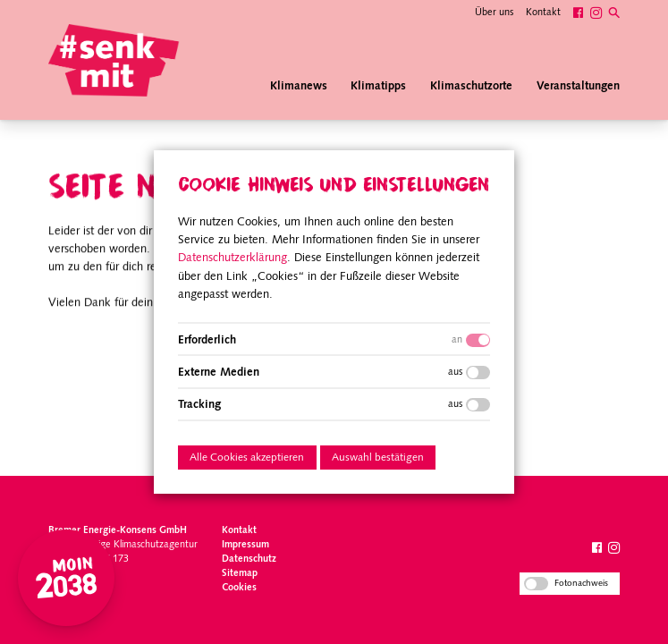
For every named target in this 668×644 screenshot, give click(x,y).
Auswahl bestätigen (378, 458)
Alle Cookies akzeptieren (247, 458)
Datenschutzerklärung (233, 258)
